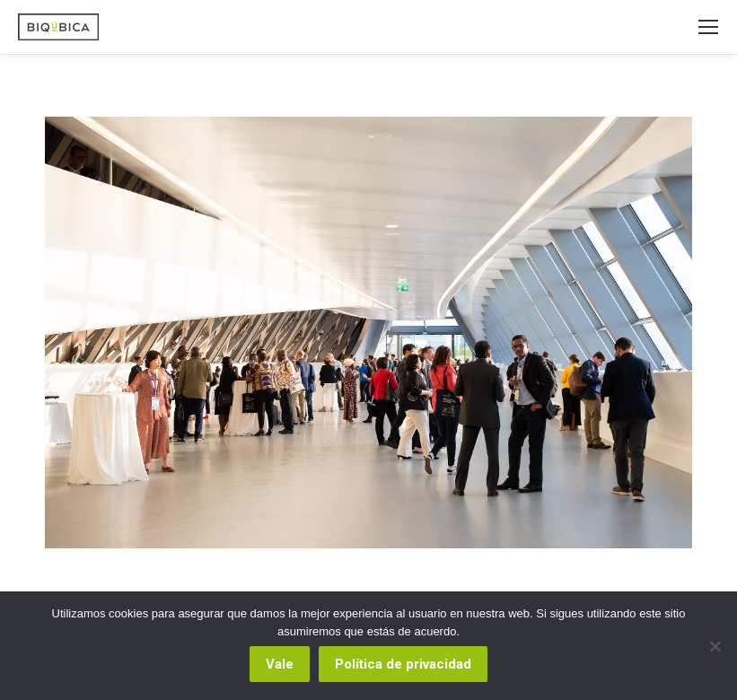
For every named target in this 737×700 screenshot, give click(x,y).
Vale (280, 664)
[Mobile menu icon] (708, 27)
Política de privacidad (403, 664)
